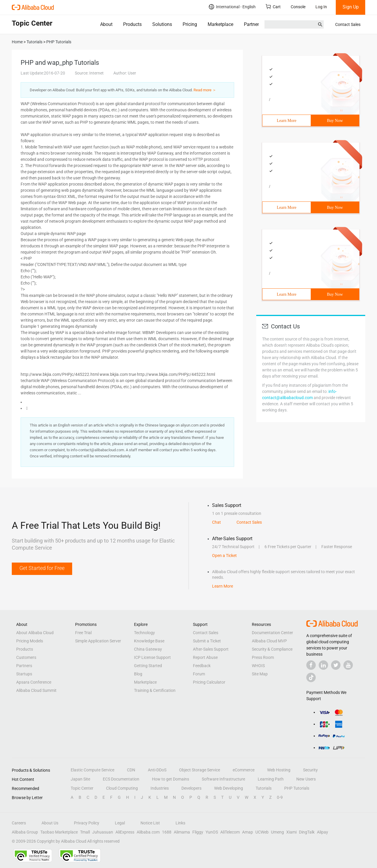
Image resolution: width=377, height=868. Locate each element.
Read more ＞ (205, 90)
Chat (216, 522)
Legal (120, 823)
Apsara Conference (34, 682)
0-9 (280, 797)
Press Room (263, 657)
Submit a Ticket (207, 641)
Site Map (260, 674)
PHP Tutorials (297, 788)
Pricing (190, 24)
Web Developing (229, 788)
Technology (144, 633)
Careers (19, 823)
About (106, 24)
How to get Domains (171, 779)
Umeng (277, 832)
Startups (24, 674)
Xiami (291, 832)
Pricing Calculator (209, 682)
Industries (160, 788)
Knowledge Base (149, 641)
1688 (167, 832)
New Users (306, 779)
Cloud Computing (122, 788)
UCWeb (262, 832)
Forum (199, 674)
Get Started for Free (42, 568)
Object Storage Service (200, 770)
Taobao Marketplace (59, 832)
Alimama (182, 832)
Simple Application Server (98, 641)
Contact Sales (348, 24)
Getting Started (148, 666)
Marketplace (220, 24)
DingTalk (307, 832)
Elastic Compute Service (92, 770)
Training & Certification (155, 690)
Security (310, 770)
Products (132, 24)
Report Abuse (205, 657)
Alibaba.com (148, 832)
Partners (253, 24)
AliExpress (125, 832)
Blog (138, 674)
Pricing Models (30, 641)
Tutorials (264, 788)
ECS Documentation (121, 779)
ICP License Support (152, 657)
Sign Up (351, 7)
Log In (321, 7)
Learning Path (271, 779)
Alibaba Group (25, 832)
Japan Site (80, 779)
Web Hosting (279, 770)
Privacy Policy (87, 823)
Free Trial (83, 633)
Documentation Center (272, 633)
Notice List (150, 823)
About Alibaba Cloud (35, 633)
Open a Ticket (224, 555)
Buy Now (335, 121)
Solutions (162, 24)
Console (298, 7)
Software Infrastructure (223, 779)
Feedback (202, 666)
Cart (273, 7)
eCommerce (244, 770)
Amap (248, 832)
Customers (26, 657)
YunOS (212, 832)
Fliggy (198, 832)
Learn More (287, 121)
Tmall (85, 832)
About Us (50, 823)
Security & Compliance (272, 649)
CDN (131, 770)
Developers (191, 788)
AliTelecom (230, 832)
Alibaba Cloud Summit (36, 690)
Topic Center (82, 788)
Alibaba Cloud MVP (269, 641)
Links (180, 823)
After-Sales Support (211, 649)
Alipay (323, 832)
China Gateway (148, 649)
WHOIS (258, 666)
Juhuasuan (103, 832)
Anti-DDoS (157, 770)
